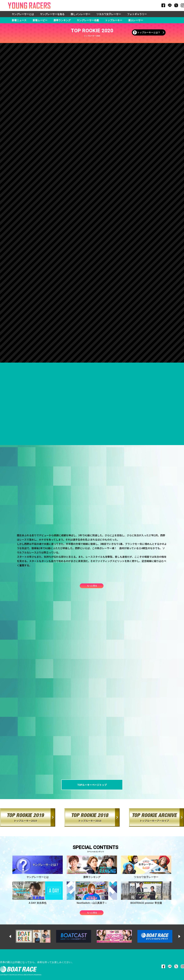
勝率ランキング (62, 20)
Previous (13, 936)
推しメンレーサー (80, 14)
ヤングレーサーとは (23, 14)
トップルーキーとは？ (149, 32)
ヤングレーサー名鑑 (88, 20)
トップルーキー (114, 20)
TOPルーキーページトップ (92, 785)
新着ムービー (40, 20)
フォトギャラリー (137, 14)
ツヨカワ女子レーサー (109, 14)
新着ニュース (19, 20)
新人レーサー (136, 20)
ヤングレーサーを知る (52, 14)
